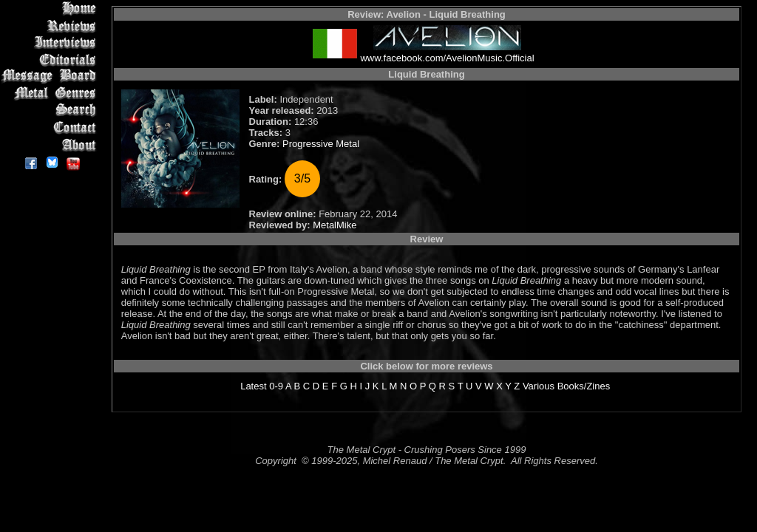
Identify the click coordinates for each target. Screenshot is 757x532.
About (51, 144)
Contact (51, 127)
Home (51, 8)
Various (539, 386)
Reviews (51, 25)
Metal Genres (51, 93)
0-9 (276, 386)
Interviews (51, 42)
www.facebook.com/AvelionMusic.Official (447, 58)
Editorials (51, 59)
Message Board (51, 76)
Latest (253, 386)
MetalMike (335, 225)
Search (51, 110)
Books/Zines (584, 386)
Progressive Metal (321, 144)
